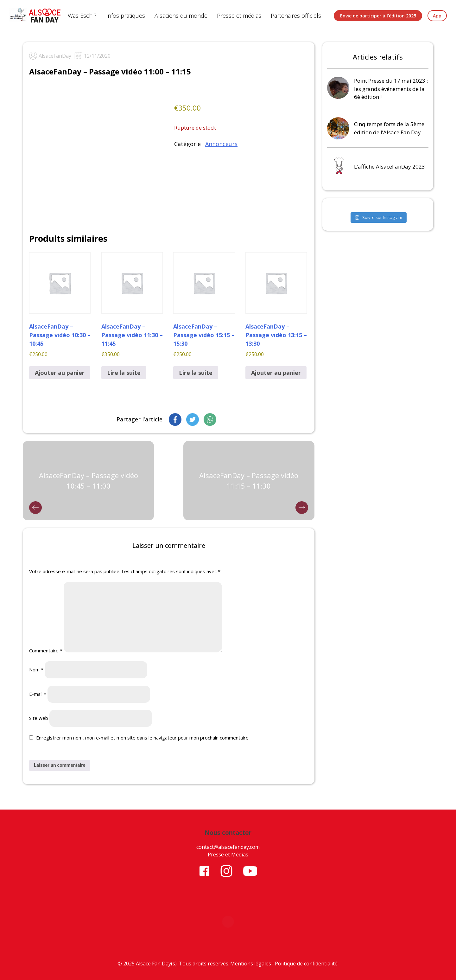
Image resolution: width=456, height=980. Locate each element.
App (437, 16)
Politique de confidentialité (306, 964)
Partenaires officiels (296, 16)
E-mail (38, 694)
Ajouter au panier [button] (60, 373)
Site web (39, 718)
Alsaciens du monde (181, 16)
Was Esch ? (82, 16)
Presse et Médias (228, 855)
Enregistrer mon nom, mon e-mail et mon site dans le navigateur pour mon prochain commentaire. (143, 738)
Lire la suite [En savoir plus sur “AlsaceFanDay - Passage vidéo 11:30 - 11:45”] (124, 373)
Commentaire (46, 650)
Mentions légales (251, 964)
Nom (36, 669)
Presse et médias (239, 16)
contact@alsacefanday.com (228, 847)
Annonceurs (221, 144)
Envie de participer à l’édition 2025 (378, 16)
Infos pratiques (126, 16)
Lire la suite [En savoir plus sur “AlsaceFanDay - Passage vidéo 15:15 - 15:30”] (196, 373)
